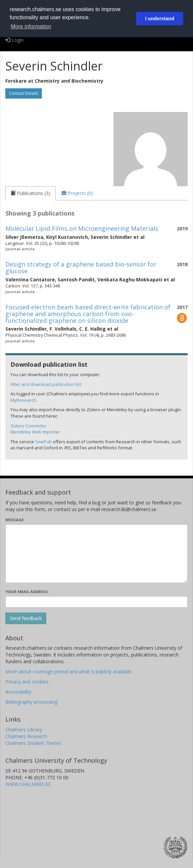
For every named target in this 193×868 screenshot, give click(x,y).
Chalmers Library (24, 730)
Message (14, 520)
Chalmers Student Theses (33, 743)
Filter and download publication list (46, 384)
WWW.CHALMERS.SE (28, 784)
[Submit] (26, 618)
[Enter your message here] (96, 554)
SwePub (43, 442)
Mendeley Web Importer (35, 432)
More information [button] (31, 26)
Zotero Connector (28, 426)
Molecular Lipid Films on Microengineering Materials (82, 228)
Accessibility (18, 692)
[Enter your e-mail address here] (96, 602)
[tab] (30, 193)
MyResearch (23, 400)
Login (14, 40)
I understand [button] (160, 19)
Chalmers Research (26, 736)
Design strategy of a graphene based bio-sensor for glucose (81, 268)
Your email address (27, 592)
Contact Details (24, 93)
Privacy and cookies (27, 682)
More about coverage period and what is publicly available (69, 671)
